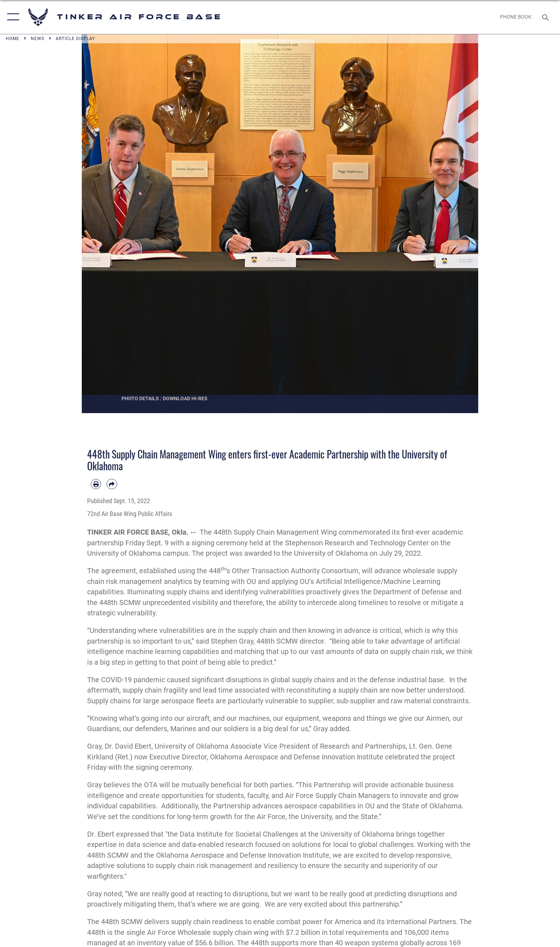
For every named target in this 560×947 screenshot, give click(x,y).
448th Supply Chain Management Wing (275, 532)
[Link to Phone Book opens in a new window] (516, 17)
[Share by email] (112, 484)
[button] (12, 17)
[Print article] (96, 484)
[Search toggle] (547, 17)
